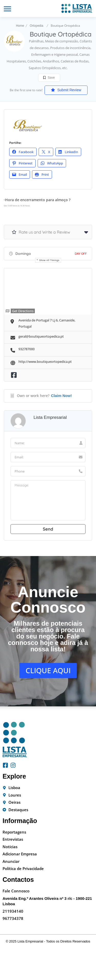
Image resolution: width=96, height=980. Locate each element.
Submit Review (66, 90)
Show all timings (49, 260)
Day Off (81, 254)
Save (49, 78)
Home (20, 26)
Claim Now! (61, 396)
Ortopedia (36, 26)
